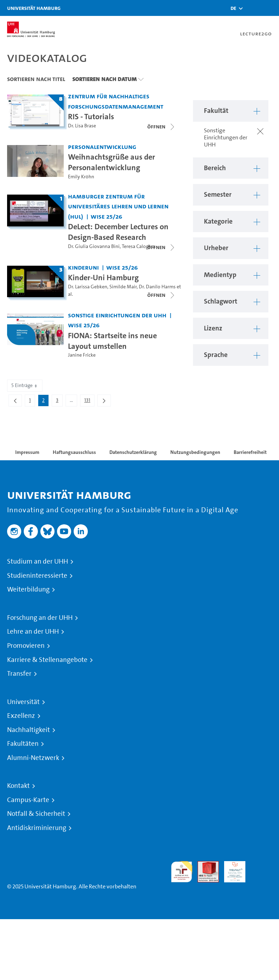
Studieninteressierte (37, 576)
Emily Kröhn (81, 177)
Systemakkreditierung (261, 865)
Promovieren (26, 646)
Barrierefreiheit (250, 452)
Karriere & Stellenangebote (47, 660)
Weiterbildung (28, 589)
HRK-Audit (231, 869)
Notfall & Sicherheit (36, 814)
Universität (23, 702)
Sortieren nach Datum (104, 79)
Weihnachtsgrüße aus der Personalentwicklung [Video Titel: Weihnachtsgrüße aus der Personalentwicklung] (112, 162)
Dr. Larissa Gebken (88, 287)
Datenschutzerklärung (133, 452)
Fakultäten (23, 744)
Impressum (27, 452)
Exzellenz (21, 716)
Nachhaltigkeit (29, 730)
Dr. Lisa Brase (82, 126)
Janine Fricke (82, 355)
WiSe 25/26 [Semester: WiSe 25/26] (106, 216)
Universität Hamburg (34, 8)
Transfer (19, 674)
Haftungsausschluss (74, 452)
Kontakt (18, 786)
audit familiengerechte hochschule (182, 872)
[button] (233, 8)
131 (89, 402)
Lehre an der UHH (33, 632)
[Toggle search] (252, 8)
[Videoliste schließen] (161, 127)
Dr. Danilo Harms (157, 287)
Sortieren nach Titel (36, 79)
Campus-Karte (28, 800)
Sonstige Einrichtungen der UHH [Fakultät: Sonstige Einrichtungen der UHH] (117, 315)
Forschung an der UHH (40, 618)
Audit (204, 865)
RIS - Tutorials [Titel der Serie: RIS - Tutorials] (91, 116)
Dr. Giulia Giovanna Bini (94, 246)
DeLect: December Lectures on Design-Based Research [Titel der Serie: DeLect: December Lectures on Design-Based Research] (118, 232)
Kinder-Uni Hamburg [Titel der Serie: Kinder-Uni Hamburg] (103, 277)
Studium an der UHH (38, 561)
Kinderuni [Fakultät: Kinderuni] (83, 267)
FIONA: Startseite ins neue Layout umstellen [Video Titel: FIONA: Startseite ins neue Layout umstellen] (112, 341)
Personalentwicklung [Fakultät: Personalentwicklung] (102, 147)
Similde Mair (123, 287)
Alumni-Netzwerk (33, 758)
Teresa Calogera (138, 246)
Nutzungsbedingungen (195, 452)
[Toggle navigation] (270, 8)
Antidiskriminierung (37, 828)
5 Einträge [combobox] (25, 385)
